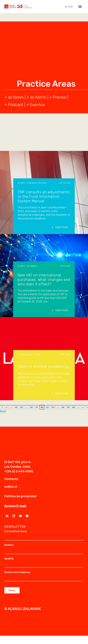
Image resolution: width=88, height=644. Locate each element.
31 (37, 407)
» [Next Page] (83, 407)
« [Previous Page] (6, 407)
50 (68, 407)
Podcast (16, 105)
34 (53, 407)
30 (31, 407)
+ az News (14, 97)
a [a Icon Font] (80, 7)
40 (63, 407)
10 (16, 407)
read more (62, 227)
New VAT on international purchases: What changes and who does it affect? (44, 280)
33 (47, 407)
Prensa (59, 97)
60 (73, 407)
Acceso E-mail (15, 506)
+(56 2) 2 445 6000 (19, 471)
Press (38, 355)
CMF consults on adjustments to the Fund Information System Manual (44, 197)
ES (66, 7)
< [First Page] (2, 407)
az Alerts (38, 97)
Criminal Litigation (26, 355)
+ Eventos (36, 105)
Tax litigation (32, 266)
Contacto (11, 479)
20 (21, 407)
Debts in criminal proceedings (43, 367)
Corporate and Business (37, 183)
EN (71, 7)
